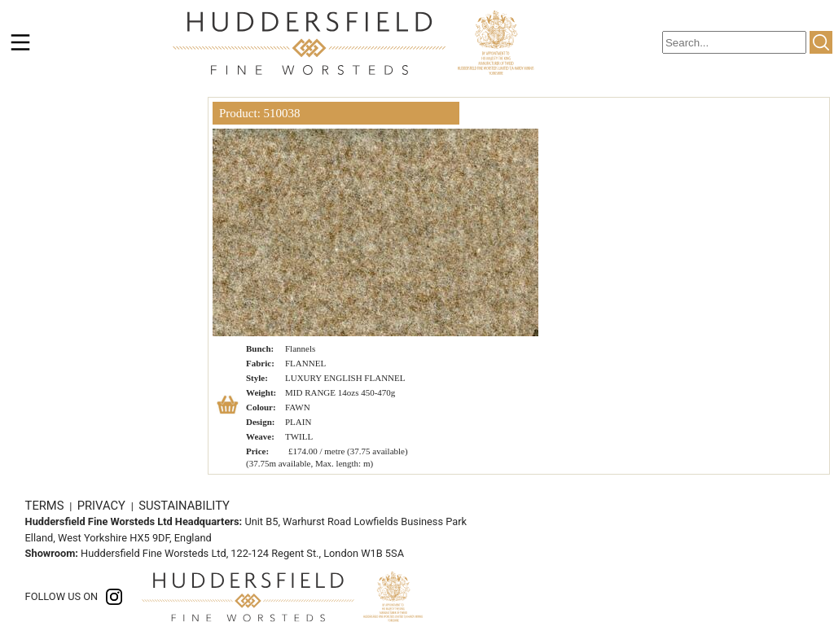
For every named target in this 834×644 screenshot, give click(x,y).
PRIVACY (103, 506)
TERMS (46, 506)
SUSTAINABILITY (184, 506)
